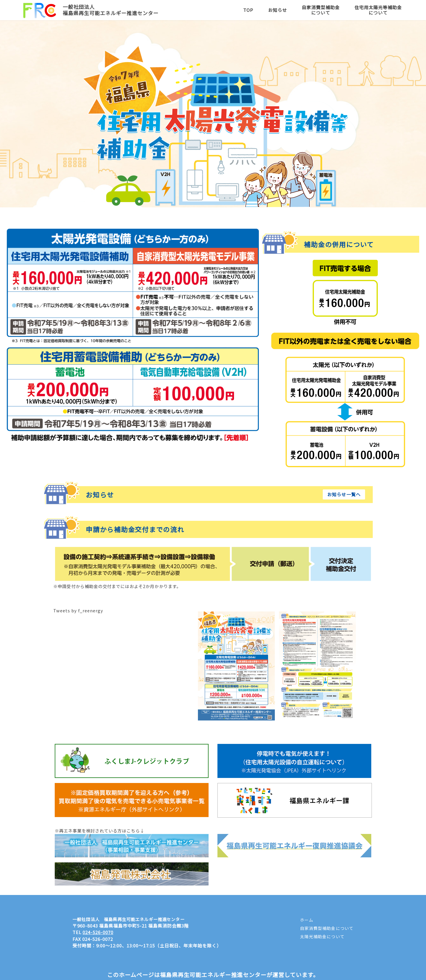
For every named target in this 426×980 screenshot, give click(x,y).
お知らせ (277, 10)
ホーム (307, 920)
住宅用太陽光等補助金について (378, 10)
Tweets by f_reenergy (78, 610)
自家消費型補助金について (321, 10)
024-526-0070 (98, 932)
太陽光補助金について (322, 936)
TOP (248, 10)
